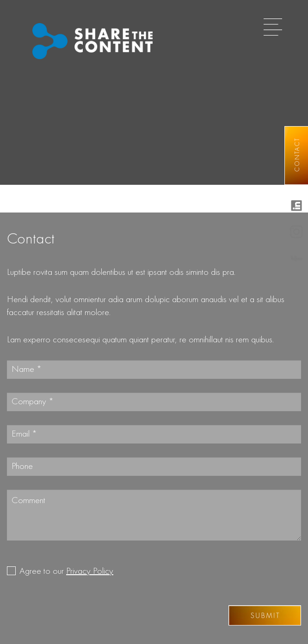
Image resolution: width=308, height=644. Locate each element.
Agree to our (66, 571)
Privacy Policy (90, 571)
